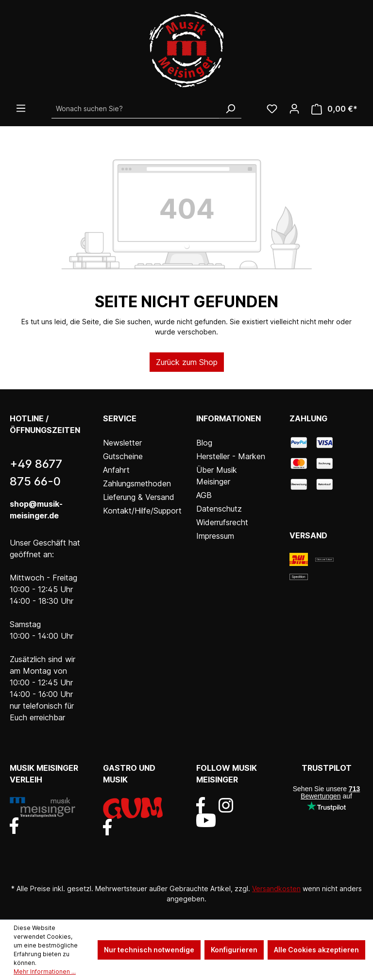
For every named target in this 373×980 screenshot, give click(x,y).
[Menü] (21, 108)
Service (120, 418)
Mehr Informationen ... (45, 972)
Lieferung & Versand (139, 497)
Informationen (229, 418)
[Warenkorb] (334, 109)
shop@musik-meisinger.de (36, 510)
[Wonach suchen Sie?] (136, 109)
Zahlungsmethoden (137, 483)
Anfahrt (116, 470)
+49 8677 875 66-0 (36, 473)
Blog (204, 443)
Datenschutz (219, 509)
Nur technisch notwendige (149, 950)
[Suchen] (230, 109)
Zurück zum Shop (187, 362)
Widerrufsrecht (222, 522)
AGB (204, 495)
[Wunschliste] (272, 109)
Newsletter (122, 443)
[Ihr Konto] (294, 109)
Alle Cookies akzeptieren (316, 950)
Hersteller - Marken (231, 456)
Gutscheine (123, 456)
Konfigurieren (234, 950)
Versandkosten (276, 889)
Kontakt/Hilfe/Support (142, 511)
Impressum (215, 536)
